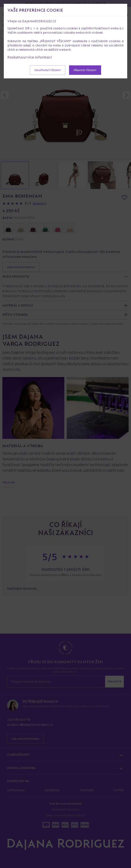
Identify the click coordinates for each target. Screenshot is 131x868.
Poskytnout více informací (30, 57)
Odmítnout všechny (48, 70)
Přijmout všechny (85, 70)
